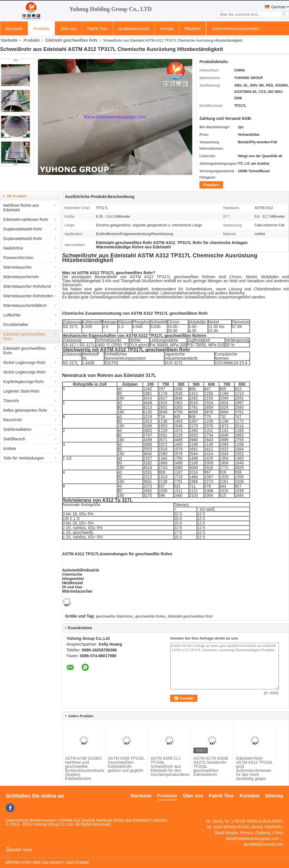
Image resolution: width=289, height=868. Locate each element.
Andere (10, 448)
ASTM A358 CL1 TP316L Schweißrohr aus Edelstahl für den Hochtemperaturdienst (169, 766)
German (278, 7)
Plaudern (192, 29)
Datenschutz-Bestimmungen (31, 820)
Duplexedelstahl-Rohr (23, 229)
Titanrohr (11, 401)
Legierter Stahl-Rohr (21, 391)
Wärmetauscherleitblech (25, 305)
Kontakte (249, 796)
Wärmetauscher (17, 267)
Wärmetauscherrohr (21, 277)
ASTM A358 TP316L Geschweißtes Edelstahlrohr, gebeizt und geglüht (126, 764)
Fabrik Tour (97, 29)
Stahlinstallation (17, 429)
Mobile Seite (19, 850)
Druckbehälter (16, 325)
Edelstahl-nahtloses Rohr (26, 219)
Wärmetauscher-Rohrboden (28, 296)
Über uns (68, 29)
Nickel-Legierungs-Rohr (24, 362)
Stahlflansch (14, 439)
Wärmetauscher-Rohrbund (27, 286)
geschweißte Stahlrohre (114, 616)
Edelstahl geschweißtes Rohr (72, 40)
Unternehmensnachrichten (235, 29)
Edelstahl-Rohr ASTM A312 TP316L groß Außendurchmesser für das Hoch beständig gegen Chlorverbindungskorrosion (255, 770)
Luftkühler (12, 315)
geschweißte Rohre (150, 616)
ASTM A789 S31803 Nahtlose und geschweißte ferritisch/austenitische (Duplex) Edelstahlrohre (84, 768)
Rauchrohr (13, 420)
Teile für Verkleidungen (24, 458)
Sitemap (274, 796)
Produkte (41, 29)
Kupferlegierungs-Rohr (24, 382)
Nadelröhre (13, 248)
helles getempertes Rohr (25, 410)
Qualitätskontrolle (134, 29)
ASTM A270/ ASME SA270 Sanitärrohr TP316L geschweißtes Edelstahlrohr (211, 766)
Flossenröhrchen (18, 258)
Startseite (14, 29)
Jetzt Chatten (77, 862)
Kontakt (167, 29)
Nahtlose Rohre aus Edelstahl (21, 208)
